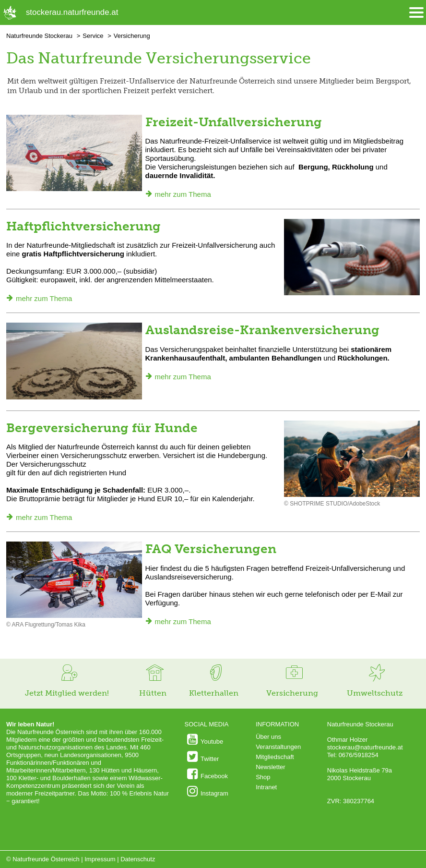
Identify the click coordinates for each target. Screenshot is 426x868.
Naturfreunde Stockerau (39, 36)
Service (93, 36)
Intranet (266, 787)
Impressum (100, 859)
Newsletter (270, 767)
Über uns (268, 737)
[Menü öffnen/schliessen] (416, 13)
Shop (263, 777)
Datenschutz (138, 859)
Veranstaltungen (278, 747)
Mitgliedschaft (275, 757)
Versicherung (132, 36)
